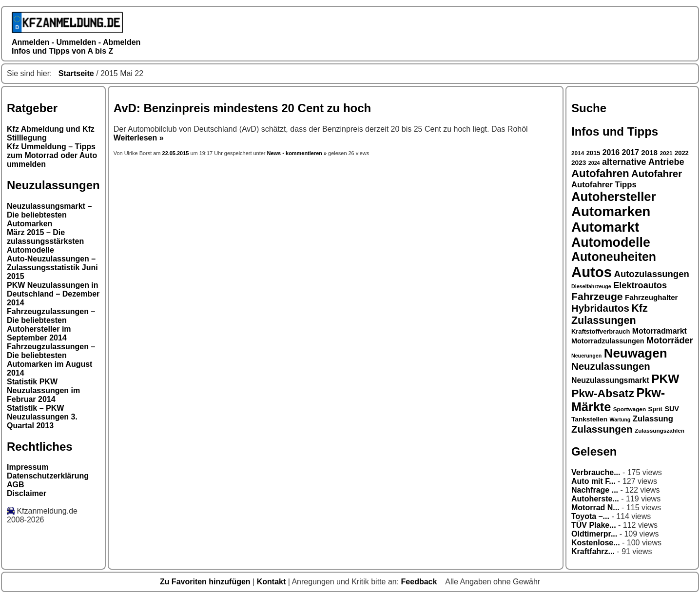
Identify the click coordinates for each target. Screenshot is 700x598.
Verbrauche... (596, 472)
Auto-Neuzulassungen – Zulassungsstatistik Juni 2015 (52, 268)
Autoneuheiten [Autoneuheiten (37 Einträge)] (614, 257)
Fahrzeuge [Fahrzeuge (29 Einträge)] (597, 296)
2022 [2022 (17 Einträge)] (682, 153)
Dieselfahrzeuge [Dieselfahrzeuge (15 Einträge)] (591, 286)
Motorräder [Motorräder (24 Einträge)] (670, 340)
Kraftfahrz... (593, 551)
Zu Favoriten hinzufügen (206, 582)
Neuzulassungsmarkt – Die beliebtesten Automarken (49, 215)
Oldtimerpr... (594, 534)
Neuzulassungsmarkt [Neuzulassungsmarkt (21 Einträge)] (610, 380)
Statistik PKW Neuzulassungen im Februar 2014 (43, 390)
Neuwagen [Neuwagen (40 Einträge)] (636, 353)
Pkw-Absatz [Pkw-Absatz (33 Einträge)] (603, 393)
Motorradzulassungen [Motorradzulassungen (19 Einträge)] (608, 341)
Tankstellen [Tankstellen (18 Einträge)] (589, 419)
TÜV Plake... (594, 525)
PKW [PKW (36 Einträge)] (665, 379)
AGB (16, 485)
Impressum (28, 467)
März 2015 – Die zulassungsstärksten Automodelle (45, 241)
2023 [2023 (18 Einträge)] (579, 163)
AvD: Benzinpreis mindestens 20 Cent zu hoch (243, 108)
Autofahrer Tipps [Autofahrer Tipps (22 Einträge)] (604, 185)
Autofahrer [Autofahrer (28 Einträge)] (657, 174)
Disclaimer (27, 493)
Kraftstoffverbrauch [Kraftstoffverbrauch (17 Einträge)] (601, 331)
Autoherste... (595, 499)
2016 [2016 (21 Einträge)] (611, 152)
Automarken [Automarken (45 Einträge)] (611, 211)
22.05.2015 (176, 153)
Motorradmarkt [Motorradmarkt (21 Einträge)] (660, 331)
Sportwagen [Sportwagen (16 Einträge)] (630, 409)
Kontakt (272, 582)
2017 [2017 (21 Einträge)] (631, 152)
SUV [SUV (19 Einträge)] (672, 409)
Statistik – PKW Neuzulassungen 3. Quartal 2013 (42, 417)
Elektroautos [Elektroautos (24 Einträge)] (640, 285)
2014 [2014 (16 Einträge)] (578, 153)
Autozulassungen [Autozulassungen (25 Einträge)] (652, 274)
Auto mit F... (593, 481)
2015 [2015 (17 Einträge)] (593, 153)
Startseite (76, 73)
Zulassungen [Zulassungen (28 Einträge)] (602, 429)
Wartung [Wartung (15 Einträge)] (620, 419)
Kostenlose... (596, 543)
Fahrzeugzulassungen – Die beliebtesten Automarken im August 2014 (51, 360)
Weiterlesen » (139, 138)
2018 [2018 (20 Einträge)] (649, 152)
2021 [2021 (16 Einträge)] (666, 153)
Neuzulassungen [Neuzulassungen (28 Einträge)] (611, 366)
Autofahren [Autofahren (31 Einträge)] (600, 173)
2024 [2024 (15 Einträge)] (594, 163)
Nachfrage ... (595, 490)
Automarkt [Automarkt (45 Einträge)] (605, 227)
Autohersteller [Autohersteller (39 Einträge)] (614, 197)
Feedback (420, 582)
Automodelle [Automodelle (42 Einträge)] (611, 242)
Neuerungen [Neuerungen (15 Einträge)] (586, 356)
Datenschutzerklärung (48, 476)
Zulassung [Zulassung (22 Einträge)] (653, 419)
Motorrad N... (595, 508)
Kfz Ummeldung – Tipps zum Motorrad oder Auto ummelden (52, 155)
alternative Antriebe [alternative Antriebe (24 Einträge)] (643, 162)
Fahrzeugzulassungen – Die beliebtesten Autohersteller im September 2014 (51, 325)
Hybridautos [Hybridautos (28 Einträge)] (600, 308)
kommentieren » (306, 153)
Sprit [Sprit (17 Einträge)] (655, 409)
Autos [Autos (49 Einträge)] (592, 272)
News (274, 153)
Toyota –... (590, 516)
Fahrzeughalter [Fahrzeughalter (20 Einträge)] (651, 297)
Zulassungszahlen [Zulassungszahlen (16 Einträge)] (660, 430)
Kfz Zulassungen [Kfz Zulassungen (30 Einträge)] (610, 314)
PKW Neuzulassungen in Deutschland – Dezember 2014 (53, 294)
